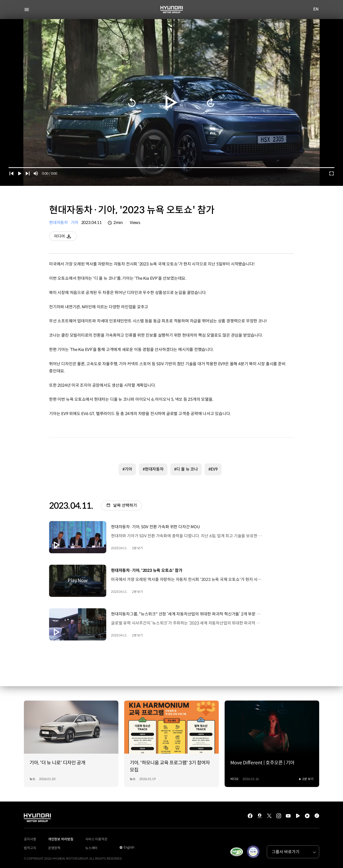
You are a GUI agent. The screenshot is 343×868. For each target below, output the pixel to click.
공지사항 (30, 839)
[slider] (171, 168)
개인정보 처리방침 (61, 839)
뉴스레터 (91, 848)
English (127, 847)
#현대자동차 (153, 469)
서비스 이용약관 (96, 839)
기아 (75, 223)
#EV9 (213, 469)
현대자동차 (58, 223)
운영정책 (54, 848)
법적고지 (30, 848)
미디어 (66, 237)
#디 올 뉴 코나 (186, 469)
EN (316, 10)
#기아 (127, 469)
